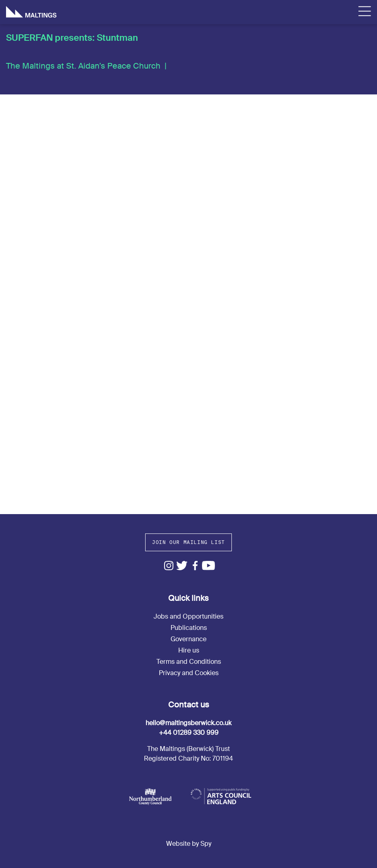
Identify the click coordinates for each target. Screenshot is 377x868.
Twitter (182, 566)
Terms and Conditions (189, 662)
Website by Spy (189, 844)
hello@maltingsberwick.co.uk (188, 723)
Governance (188, 639)
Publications (189, 628)
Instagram (169, 566)
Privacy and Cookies (189, 673)
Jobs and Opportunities (188, 616)
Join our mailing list (188, 542)
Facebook (195, 566)
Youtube (209, 566)
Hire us (189, 650)
